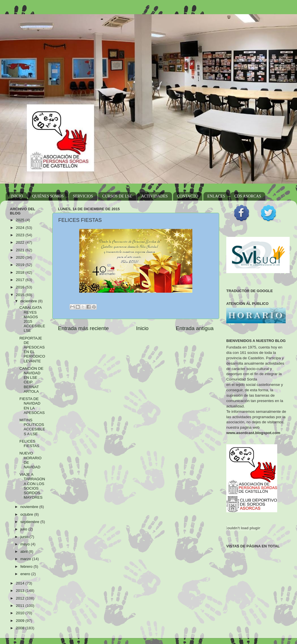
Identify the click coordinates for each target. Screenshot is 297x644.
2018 (21, 272)
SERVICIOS (83, 196)
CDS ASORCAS (248, 196)
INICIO (17, 196)
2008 (21, 628)
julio (24, 529)
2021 (21, 250)
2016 (21, 287)
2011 (21, 606)
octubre (27, 514)
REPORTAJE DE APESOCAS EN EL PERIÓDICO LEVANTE (32, 350)
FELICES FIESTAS (29, 444)
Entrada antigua (195, 328)
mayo (26, 544)
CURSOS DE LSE (117, 196)
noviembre (30, 507)
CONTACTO (188, 196)
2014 (21, 583)
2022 (21, 242)
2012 (21, 598)
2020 (21, 257)
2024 (21, 228)
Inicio (142, 328)
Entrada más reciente (83, 328)
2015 (21, 295)
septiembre (30, 522)
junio (25, 537)
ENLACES (216, 196)
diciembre (29, 301)
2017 (21, 280)
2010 (21, 613)
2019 (21, 265)
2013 (21, 591)
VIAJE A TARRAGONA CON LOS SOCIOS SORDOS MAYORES (32, 486)
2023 (21, 235)
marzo (26, 559)
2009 (21, 621)
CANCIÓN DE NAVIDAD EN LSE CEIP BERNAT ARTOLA (32, 380)
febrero (27, 567)
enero (26, 574)
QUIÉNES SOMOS (48, 196)
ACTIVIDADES (154, 196)
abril (24, 551)
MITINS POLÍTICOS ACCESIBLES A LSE (32, 427)
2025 (21, 220)
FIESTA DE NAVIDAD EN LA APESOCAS (32, 406)
